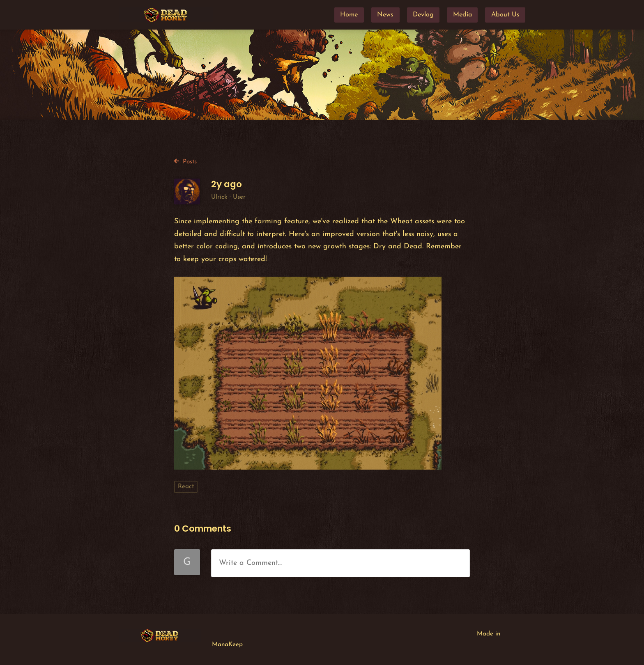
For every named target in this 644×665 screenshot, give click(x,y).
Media (462, 15)
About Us (505, 15)
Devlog (423, 15)
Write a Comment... (250, 563)
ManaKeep (227, 645)
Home (349, 15)
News (385, 15)
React (186, 487)
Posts (185, 162)
